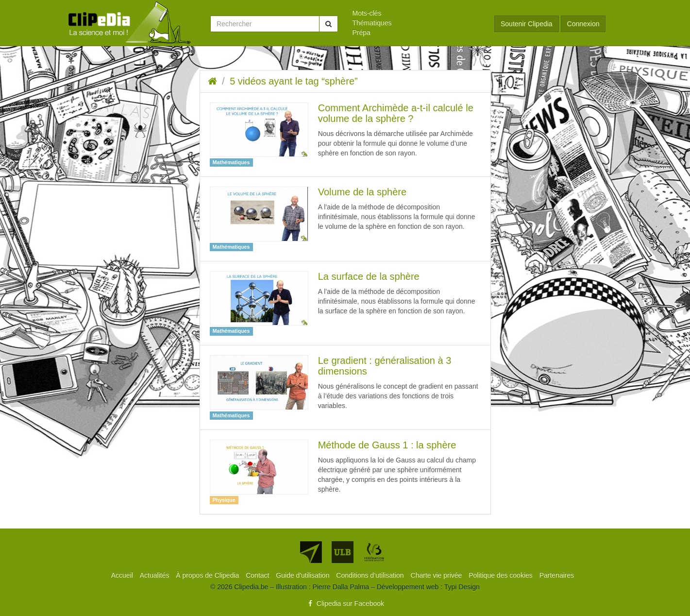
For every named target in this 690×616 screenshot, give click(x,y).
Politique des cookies (501, 575)
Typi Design (462, 587)
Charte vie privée (438, 575)
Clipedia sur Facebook (345, 603)
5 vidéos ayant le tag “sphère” (294, 81)
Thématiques (372, 23)
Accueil (123, 575)
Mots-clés (367, 13)
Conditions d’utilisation (371, 575)
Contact (258, 575)
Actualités (156, 575)
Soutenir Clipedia (527, 24)
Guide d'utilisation (303, 575)
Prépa (362, 33)
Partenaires (557, 575)
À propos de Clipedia (208, 575)
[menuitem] (416, 13)
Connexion (583, 24)
